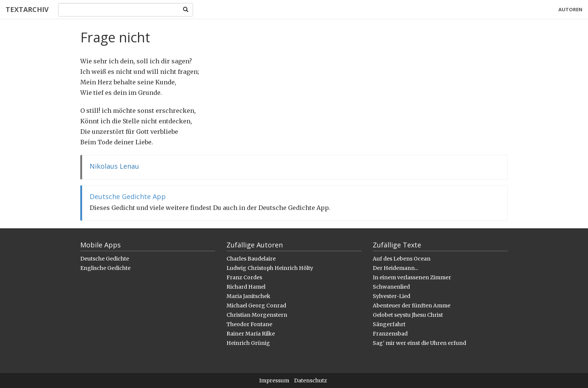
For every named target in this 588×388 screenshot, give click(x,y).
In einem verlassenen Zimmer (412, 277)
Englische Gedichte (105, 268)
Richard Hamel (246, 287)
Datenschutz (310, 381)
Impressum (274, 381)
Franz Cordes (244, 277)
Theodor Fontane (249, 324)
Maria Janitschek (248, 296)
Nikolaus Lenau (114, 166)
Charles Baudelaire (251, 259)
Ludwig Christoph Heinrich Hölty (270, 268)
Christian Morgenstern (257, 315)
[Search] (119, 10)
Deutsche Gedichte (105, 259)
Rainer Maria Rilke (251, 334)
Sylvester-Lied (391, 296)
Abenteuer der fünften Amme (412, 306)
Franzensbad (390, 334)
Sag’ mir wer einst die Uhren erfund (419, 343)
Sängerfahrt (389, 324)
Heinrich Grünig (248, 343)
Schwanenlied (391, 287)
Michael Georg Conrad (256, 306)
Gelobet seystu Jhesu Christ (408, 315)
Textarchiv (27, 9)
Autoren (570, 9)
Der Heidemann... (395, 268)
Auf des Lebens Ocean (402, 259)
